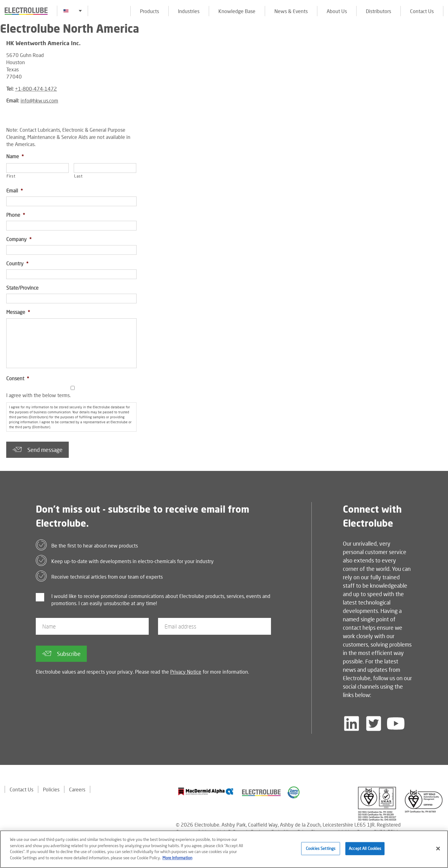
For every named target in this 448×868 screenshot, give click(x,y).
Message (18, 312)
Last (78, 176)
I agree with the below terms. (38, 395)
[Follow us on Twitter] (374, 723)
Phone (16, 215)
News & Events (291, 11)
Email (14, 190)
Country (17, 263)
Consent (18, 378)
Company (19, 239)
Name (15, 156)
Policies (51, 789)
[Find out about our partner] (206, 791)
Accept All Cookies (365, 851)
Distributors (378, 11)
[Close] (438, 851)
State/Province (22, 288)
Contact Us (422, 11)
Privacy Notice (186, 672)
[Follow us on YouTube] (396, 723)
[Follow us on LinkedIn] (352, 723)
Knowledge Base (237, 11)
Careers (77, 789)
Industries (189, 11)
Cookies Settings (321, 851)
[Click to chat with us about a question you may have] (440, 46)
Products (149, 11)
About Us (337, 11)
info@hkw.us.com (39, 100)
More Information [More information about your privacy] (177, 860)
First (11, 176)
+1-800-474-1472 (36, 89)
